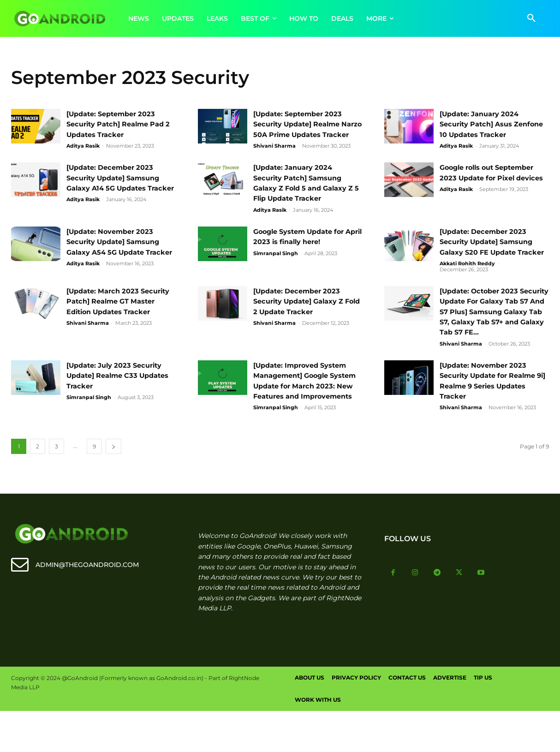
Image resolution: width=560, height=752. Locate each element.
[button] (531, 18)
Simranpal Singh (276, 263)
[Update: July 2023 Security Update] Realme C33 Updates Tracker (119, 406)
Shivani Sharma (274, 156)
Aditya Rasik (83, 146)
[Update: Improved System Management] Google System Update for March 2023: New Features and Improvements (305, 417)
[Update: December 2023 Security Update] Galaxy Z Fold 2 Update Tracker (304, 322)
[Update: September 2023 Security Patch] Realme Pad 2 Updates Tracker (121, 124)
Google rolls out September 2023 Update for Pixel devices (493, 188)
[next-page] (113, 488)
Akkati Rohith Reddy (467, 284)
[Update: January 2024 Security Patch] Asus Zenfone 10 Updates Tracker (494, 124)
